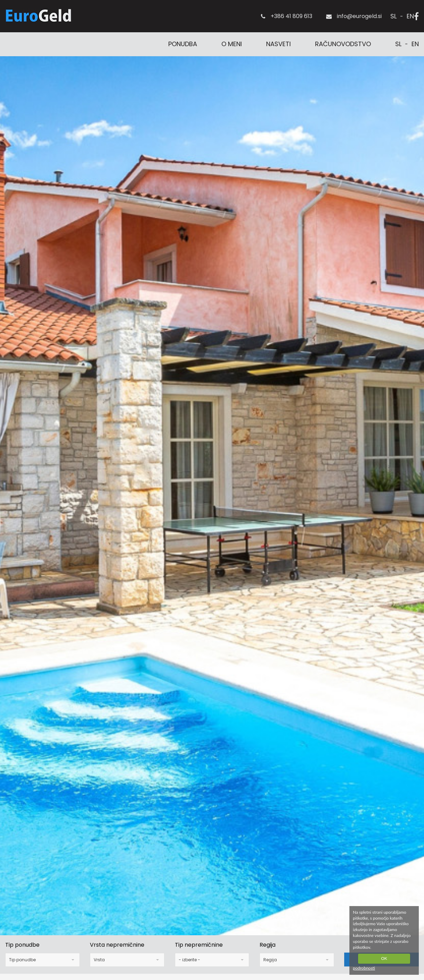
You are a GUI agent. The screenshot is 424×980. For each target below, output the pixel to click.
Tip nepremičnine (199, 945)
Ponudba (183, 44)
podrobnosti (364, 968)
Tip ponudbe (22, 945)
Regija (268, 945)
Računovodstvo (343, 44)
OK (384, 958)
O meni (232, 44)
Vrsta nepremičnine (117, 945)
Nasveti (278, 44)
